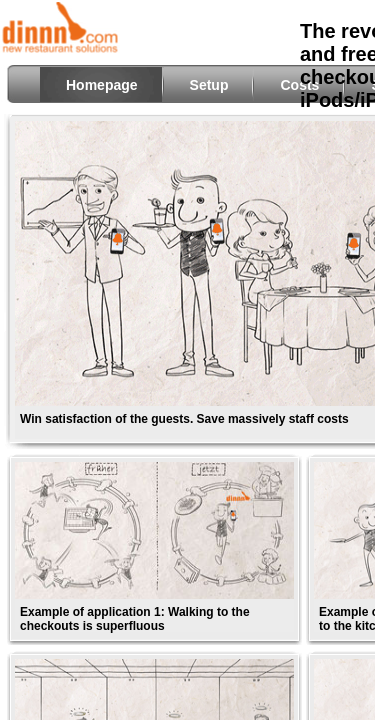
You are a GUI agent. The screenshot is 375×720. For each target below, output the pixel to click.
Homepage (102, 85)
